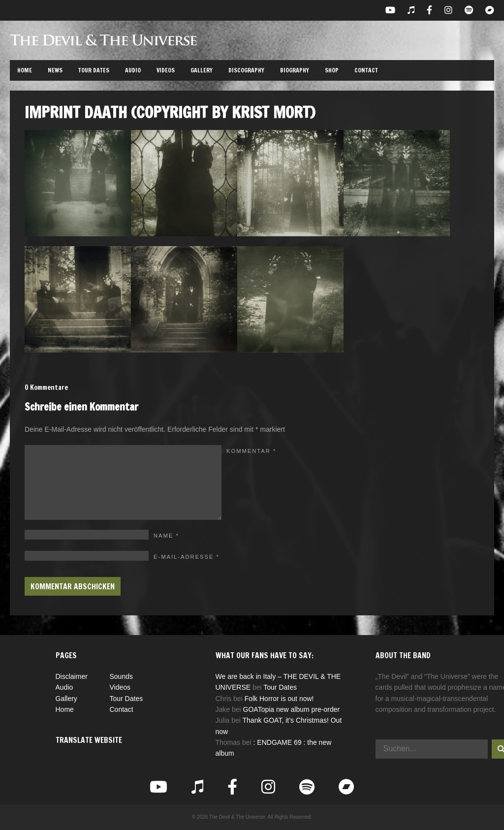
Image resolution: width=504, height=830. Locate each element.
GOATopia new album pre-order (292, 709)
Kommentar (251, 451)
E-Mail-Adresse (187, 557)
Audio (133, 70)
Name (166, 536)
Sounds (121, 676)
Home (25, 70)
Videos (166, 70)
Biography (295, 70)
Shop (332, 70)
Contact (366, 70)
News (55, 70)
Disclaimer (72, 676)
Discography (246, 70)
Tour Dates (94, 70)
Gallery (202, 70)
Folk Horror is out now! (279, 699)
